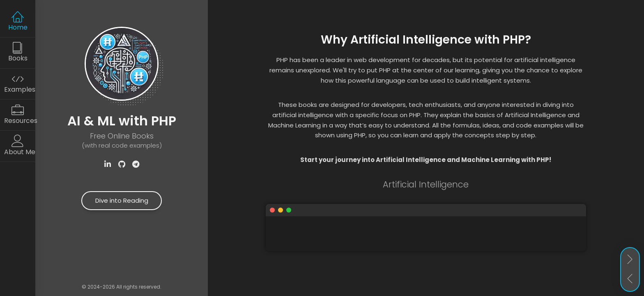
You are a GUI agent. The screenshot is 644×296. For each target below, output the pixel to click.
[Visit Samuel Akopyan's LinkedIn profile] (108, 164)
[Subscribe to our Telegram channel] (136, 164)
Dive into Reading (122, 200)
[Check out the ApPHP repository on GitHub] (122, 164)
